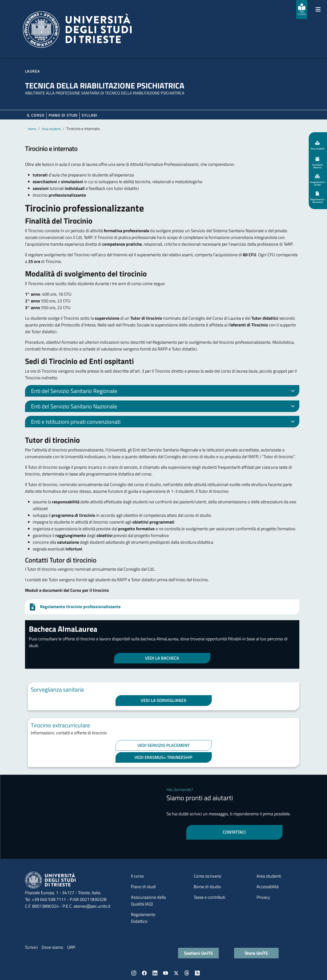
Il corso (36, 115)
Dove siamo (52, 947)
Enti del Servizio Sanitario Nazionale (164, 407)
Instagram (134, 973)
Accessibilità (268, 887)
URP (71, 947)
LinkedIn (155, 973)
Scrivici (31, 947)
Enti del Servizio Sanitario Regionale (164, 392)
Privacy (263, 897)
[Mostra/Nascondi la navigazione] (318, 9)
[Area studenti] (302, 9)
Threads (187, 973)
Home (32, 129)
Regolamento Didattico (143, 918)
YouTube (166, 973)
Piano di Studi (63, 115)
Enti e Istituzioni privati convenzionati (164, 422)
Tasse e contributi (209, 897)
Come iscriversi (207, 876)
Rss (197, 973)
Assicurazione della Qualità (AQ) (148, 901)
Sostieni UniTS (198, 953)
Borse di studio (207, 887)
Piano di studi (143, 887)
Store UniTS (256, 953)
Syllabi (89, 115)
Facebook (144, 973)
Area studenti (51, 129)
